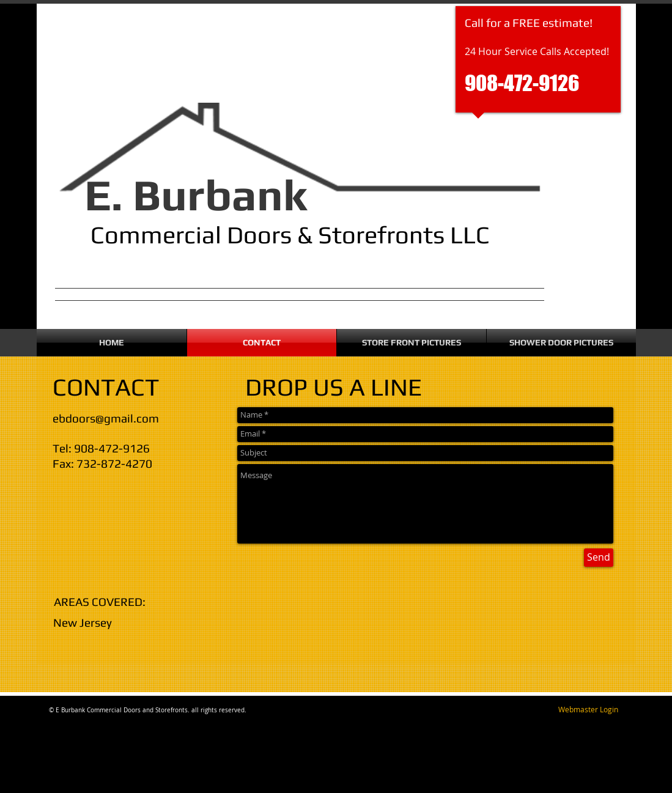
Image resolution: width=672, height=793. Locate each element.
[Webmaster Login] (589, 710)
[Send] (599, 558)
